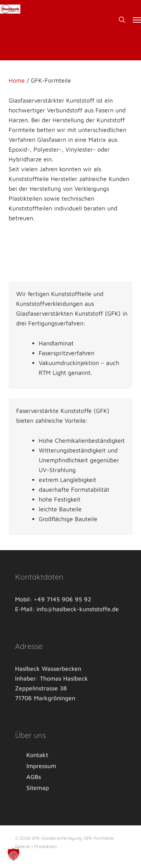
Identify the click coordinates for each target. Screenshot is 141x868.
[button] (137, 20)
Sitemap (38, 788)
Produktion (45, 846)
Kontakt (37, 755)
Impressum (41, 766)
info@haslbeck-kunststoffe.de (78, 609)
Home (17, 80)
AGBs (34, 777)
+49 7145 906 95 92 (62, 599)
